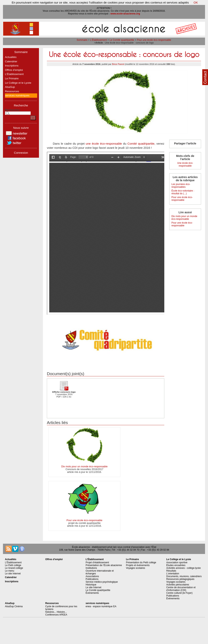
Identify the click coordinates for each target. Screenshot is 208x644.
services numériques (17, 95)
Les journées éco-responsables (181, 186)
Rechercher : (13, 110)
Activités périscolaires (178, 585)
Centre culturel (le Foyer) (179, 593)
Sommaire (82, 40)
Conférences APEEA (56, 615)
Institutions (91, 568)
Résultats (171, 571)
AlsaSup (10, 87)
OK (196, 2)
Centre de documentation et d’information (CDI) (181, 589)
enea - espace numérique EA (101, 606)
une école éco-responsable (104, 144)
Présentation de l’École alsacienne (104, 565)
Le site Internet (13, 574)
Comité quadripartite (141, 144)
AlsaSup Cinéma (14, 606)
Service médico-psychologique (102, 582)
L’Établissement (98, 40)
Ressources (12, 91)
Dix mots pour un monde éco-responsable (84, 467)
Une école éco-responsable (185, 164)
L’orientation (173, 574)
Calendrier (11, 61)
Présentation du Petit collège (141, 562)
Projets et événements (138, 565)
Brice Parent (118, 64)
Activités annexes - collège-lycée (183, 568)
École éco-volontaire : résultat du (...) (183, 192)
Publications (92, 579)
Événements (92, 593)
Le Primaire (12, 78)
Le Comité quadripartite (122, 40)
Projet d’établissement (97, 562)
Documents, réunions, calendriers (184, 576)
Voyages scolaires (136, 568)
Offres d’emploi (14, 70)
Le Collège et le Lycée (18, 83)
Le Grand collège (14, 568)
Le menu (10, 571)
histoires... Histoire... (56, 612)
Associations (92, 576)
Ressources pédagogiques (180, 579)
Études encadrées (176, 565)
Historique (91, 585)
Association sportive (177, 562)
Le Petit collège (13, 565)
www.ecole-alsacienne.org (125, 14)
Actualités (11, 57)
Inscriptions (12, 66)
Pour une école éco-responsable (154, 40)
